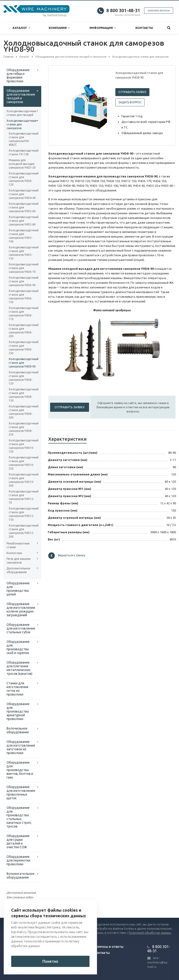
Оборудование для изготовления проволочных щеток (21, 793)
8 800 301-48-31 (123, 10)
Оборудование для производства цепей (18, 589)
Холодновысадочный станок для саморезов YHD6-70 (22, 268)
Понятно (50, 961)
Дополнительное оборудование (18, 570)
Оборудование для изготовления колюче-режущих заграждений (21, 609)
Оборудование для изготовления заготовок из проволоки (21, 747)
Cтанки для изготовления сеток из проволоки (17, 689)
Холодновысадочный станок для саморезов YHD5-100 (22, 236)
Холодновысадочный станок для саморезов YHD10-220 (22, 463)
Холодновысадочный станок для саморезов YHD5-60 (22, 207)
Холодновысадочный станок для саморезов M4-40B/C (22, 139)
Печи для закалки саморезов (19, 561)
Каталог (21, 28)
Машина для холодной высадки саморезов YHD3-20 (22, 164)
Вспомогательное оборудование (21, 876)
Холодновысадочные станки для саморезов (21, 124)
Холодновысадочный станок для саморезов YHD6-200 (22, 331)
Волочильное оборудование (18, 730)
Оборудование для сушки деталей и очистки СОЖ (18, 841)
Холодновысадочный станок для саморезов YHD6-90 (22, 281)
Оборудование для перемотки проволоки (18, 860)
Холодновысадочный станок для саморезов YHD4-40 (22, 194)
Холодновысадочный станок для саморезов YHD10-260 (22, 480)
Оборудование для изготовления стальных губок (21, 628)
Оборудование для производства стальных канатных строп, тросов (19, 817)
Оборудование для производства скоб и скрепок (18, 647)
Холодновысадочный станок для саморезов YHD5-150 (22, 253)
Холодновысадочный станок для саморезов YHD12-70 (22, 497)
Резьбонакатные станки (18, 545)
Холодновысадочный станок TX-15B (22, 152)
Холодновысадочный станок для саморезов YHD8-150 (22, 395)
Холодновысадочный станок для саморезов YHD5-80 (22, 221)
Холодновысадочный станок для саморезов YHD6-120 (22, 179)
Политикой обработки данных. (150, 933)
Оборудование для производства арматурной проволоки (18, 711)
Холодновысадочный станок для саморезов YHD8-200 (22, 412)
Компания (59, 28)
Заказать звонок (159, 11)
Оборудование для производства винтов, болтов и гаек (20, 770)
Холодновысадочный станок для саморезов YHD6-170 (22, 313)
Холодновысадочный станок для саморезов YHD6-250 (22, 348)
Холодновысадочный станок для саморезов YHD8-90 (22, 363)
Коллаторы (14, 553)
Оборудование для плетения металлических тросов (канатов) (19, 668)
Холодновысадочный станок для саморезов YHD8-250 (22, 429)
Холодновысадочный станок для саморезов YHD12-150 (22, 514)
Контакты (144, 28)
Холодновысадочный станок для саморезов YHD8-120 (22, 378)
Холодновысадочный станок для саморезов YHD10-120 (22, 446)
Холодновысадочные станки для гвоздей (21, 113)
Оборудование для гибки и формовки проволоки (18, 76)
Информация (103, 28)
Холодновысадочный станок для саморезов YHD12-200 (22, 531)
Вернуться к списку (67, 556)
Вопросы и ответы (109, 947)
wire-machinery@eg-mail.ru (158, 962)
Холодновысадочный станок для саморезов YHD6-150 (22, 296)
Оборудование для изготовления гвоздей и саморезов (21, 96)
